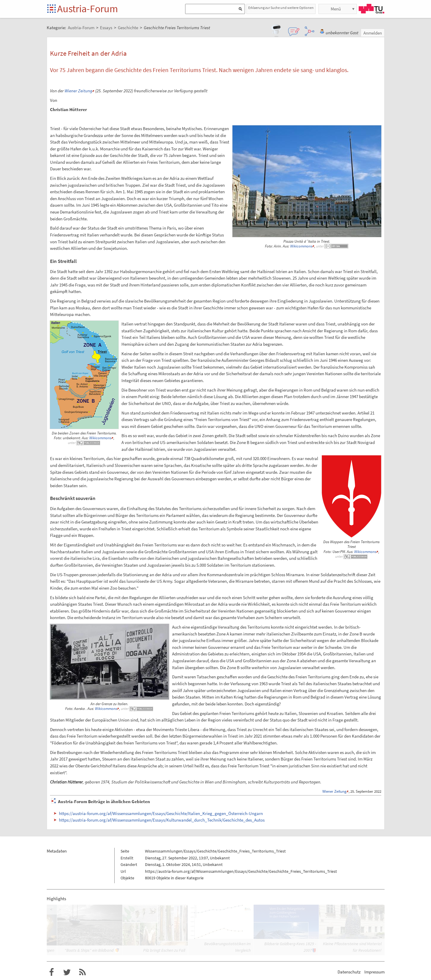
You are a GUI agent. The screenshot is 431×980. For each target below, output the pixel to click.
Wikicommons (301, 246)
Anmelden (373, 33)
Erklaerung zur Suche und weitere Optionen (281, 8)
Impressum (374, 972)
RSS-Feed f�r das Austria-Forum (82, 972)
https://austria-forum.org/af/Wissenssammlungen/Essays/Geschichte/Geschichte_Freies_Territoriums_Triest (241, 871)
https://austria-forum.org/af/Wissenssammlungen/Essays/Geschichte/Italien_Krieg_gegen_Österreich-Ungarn (161, 813)
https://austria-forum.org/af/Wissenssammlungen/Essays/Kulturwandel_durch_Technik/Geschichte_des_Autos (162, 820)
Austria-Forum (88, 9)
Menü (336, 9)
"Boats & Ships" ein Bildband (89, 950)
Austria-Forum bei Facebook (51, 972)
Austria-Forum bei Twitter (67, 972)
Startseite (52, 9)
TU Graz (371, 9)
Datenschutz (349, 972)
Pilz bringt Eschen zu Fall (164, 950)
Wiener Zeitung (78, 91)
